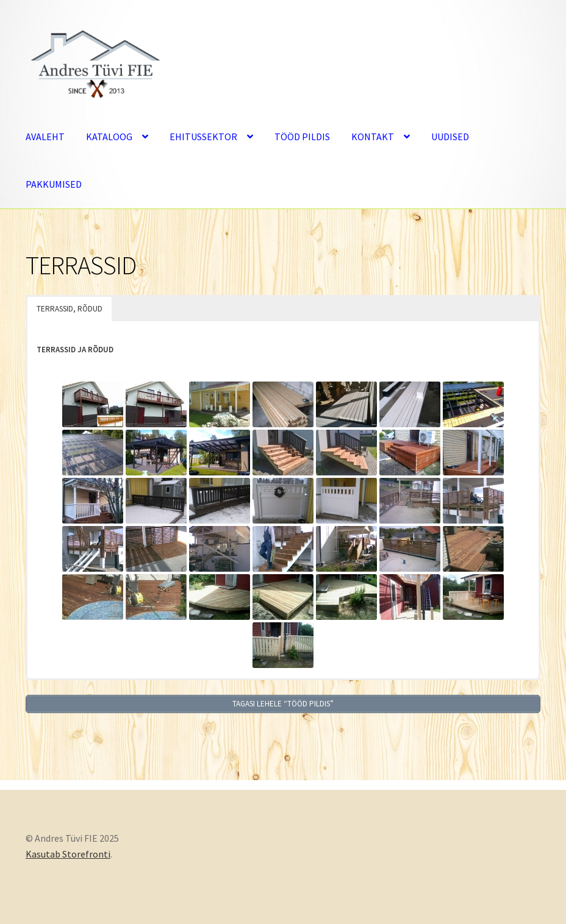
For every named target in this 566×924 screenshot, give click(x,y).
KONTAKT (373, 137)
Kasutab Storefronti (68, 854)
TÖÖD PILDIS (302, 137)
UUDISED (450, 137)
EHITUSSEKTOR (203, 137)
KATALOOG (109, 137)
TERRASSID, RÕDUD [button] (70, 309)
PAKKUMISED (54, 184)
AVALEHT (45, 137)
